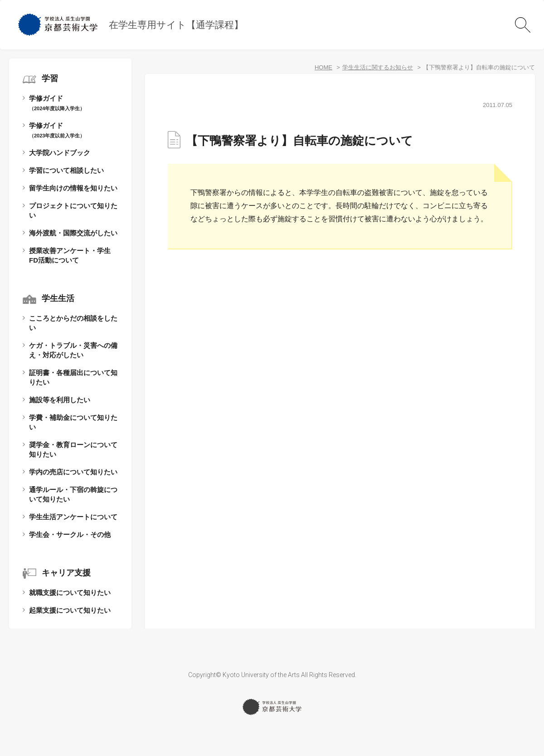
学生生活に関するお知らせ (378, 67)
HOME (323, 67)
